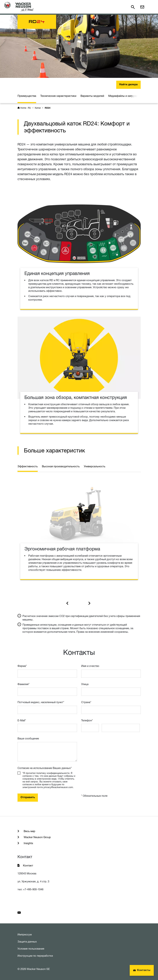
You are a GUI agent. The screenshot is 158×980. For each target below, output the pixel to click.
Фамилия (23, 684)
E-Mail (22, 720)
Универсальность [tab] (95, 466)
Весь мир (29, 831)
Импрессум (25, 934)
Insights (28, 843)
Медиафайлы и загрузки (123, 96)
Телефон (87, 720)
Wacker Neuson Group (37, 837)
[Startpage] (19, 7)
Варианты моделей (92, 96)
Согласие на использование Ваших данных (45, 768)
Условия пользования (31, 949)
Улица (85, 684)
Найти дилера (128, 85)
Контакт (28, 865)
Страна (86, 702)
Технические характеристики (58, 96)
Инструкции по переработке (35, 956)
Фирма (22, 666)
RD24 (48, 108)
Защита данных (27, 942)
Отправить (28, 797)
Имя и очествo (90, 666)
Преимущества (27, 96)
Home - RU (26, 108)
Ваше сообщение (28, 738)
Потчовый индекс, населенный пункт (41, 702)
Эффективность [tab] (28, 466)
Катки (38, 108)
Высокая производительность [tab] (61, 466)
